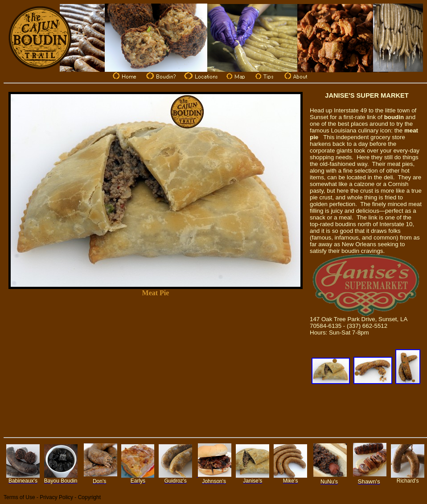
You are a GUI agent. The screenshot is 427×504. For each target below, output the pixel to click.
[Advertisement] (156, 366)
